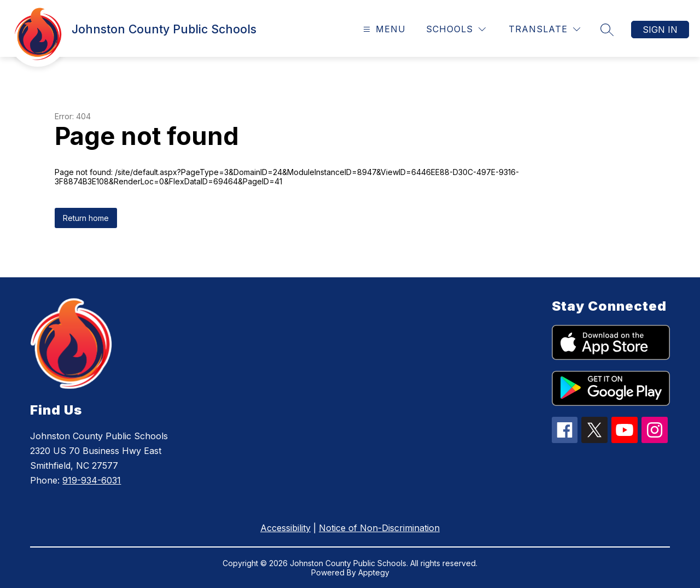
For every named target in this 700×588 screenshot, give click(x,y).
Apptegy (374, 572)
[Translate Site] (544, 29)
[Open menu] (383, 29)
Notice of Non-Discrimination (379, 528)
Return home (86, 218)
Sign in (660, 30)
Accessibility (285, 528)
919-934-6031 (92, 480)
